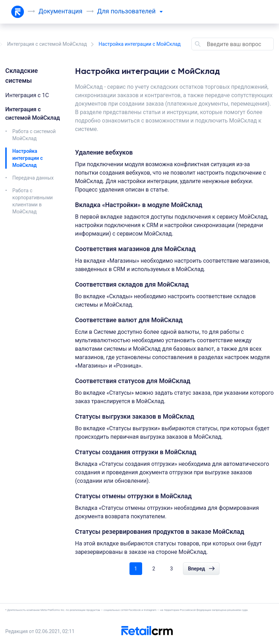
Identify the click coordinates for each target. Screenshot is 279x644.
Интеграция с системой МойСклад (47, 44)
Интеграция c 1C (27, 95)
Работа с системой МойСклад (34, 135)
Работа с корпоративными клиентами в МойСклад (33, 201)
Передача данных (33, 178)
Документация (61, 11)
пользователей (137, 11)
